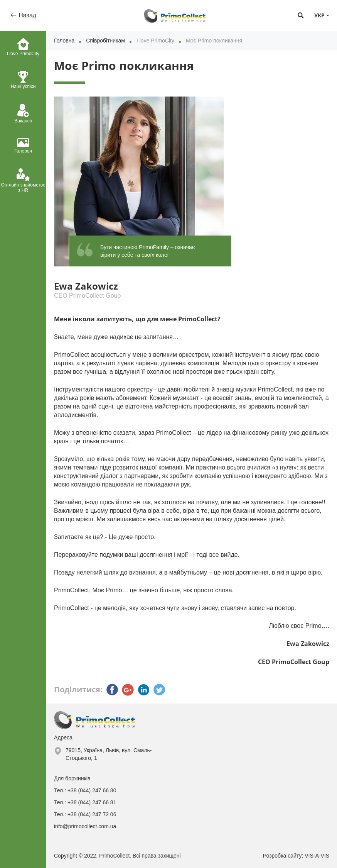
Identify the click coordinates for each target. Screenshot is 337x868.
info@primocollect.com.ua (85, 826)
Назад (27, 15)
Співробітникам (105, 41)
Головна (64, 41)
